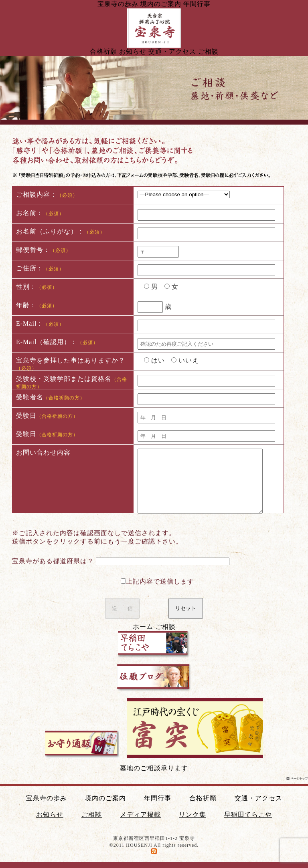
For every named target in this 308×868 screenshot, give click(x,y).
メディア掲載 (140, 815)
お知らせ (133, 51)
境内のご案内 (161, 4)
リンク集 (192, 815)
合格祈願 (103, 51)
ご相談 (208, 51)
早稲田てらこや (248, 815)
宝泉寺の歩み (118, 4)
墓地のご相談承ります (154, 768)
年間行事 (197, 4)
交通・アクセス (172, 51)
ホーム (143, 627)
